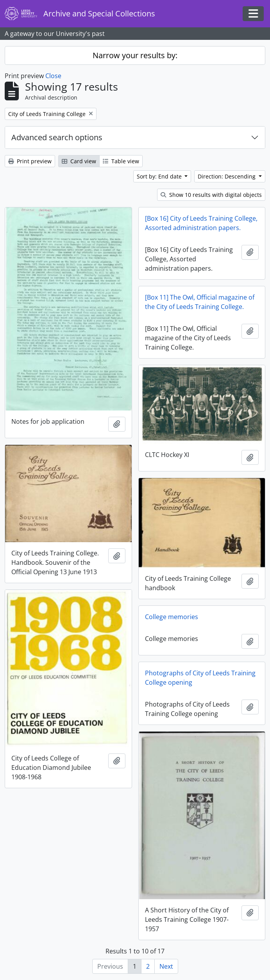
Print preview (30, 161)
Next (166, 966)
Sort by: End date (160, 176)
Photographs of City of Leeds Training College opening (200, 678)
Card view (79, 161)
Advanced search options (57, 137)
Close (53, 76)
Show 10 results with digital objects (211, 195)
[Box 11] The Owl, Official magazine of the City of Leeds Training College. (200, 302)
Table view (121, 161)
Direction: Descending (227, 176)
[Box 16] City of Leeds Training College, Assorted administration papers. (201, 223)
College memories (172, 617)
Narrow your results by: (135, 55)
